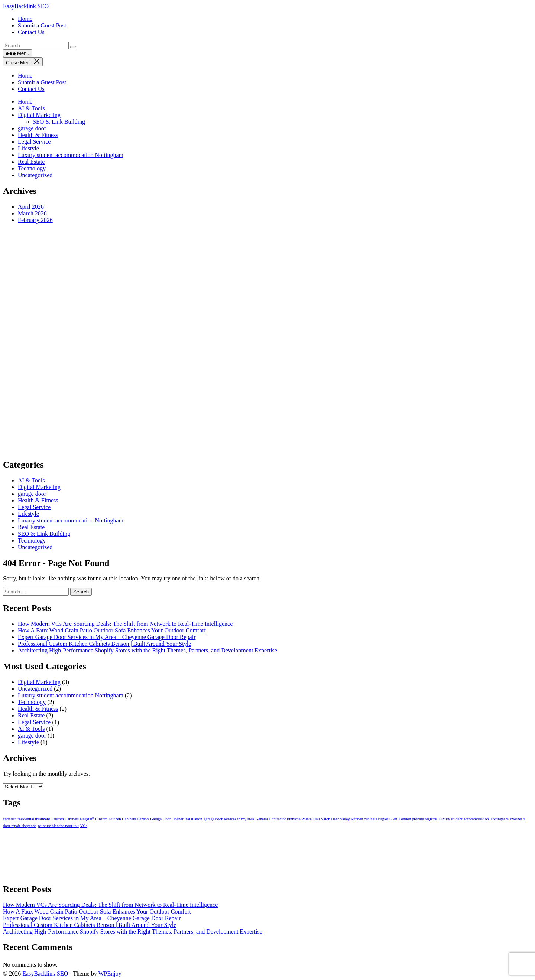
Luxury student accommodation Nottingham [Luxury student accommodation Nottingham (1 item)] (474, 819)
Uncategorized (35, 175)
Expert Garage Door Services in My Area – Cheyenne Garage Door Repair (107, 637)
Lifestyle (28, 148)
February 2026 (35, 220)
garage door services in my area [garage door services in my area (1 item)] (229, 819)
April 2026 (31, 207)
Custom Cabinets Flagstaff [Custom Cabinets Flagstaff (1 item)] (73, 819)
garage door (32, 128)
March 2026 (32, 213)
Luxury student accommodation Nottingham (71, 155)
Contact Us (31, 89)
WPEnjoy (110, 974)
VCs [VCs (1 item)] (84, 826)
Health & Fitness (38, 135)
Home (25, 76)
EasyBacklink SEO (26, 6)
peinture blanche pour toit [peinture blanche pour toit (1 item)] (58, 826)
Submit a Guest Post (42, 82)
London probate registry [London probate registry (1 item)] (418, 819)
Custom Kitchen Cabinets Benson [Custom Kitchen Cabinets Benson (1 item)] (122, 819)
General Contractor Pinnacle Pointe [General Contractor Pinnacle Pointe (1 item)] (283, 819)
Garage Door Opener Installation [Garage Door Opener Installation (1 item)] (176, 819)
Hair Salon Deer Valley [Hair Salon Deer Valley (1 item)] (332, 819)
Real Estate (31, 162)
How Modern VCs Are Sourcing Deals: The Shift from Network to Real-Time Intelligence (125, 624)
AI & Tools (31, 108)
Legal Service (34, 142)
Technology (32, 168)
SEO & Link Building (59, 122)
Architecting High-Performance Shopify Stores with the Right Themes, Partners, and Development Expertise (147, 650)
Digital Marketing (39, 115)
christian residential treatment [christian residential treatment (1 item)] (27, 819)
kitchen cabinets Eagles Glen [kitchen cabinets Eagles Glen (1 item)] (374, 819)
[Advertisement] (226, 341)
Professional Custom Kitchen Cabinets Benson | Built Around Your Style (104, 644)
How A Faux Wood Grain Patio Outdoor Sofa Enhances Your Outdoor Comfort (112, 630)
